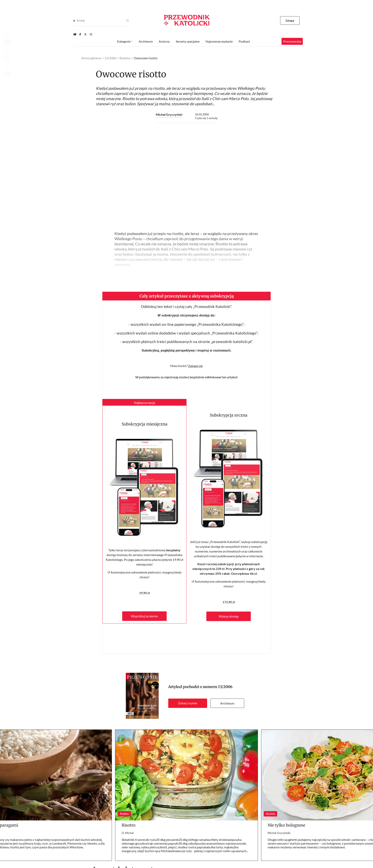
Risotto (129, 825)
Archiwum (227, 703)
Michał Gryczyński (169, 114)
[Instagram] (91, 34)
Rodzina (125, 58)
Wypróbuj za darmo (144, 616)
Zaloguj (290, 21)
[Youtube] (75, 34)
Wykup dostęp (229, 616)
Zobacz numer (188, 703)
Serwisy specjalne (188, 41)
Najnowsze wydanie (219, 41)
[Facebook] (80, 34)
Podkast (244, 41)
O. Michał (128, 833)
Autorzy (164, 41)
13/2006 (225, 687)
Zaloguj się (195, 366)
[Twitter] (85, 34)
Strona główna (91, 58)
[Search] (74, 21)
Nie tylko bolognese (286, 825)
